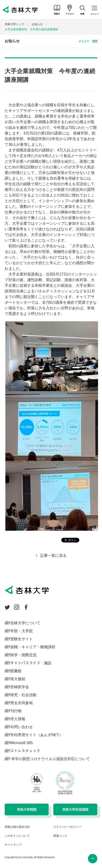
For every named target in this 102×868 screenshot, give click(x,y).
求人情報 (18, 719)
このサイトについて (17, 836)
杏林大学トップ (15, 24)
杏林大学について (25, 623)
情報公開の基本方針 (17, 827)
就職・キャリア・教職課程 (33, 647)
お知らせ (37, 24)
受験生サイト (22, 639)
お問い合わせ (22, 727)
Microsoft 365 (22, 743)
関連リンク (60, 836)
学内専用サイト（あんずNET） (36, 735)
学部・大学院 (22, 631)
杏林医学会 (20, 687)
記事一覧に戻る (53, 556)
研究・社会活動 (23, 695)
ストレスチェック (25, 751)
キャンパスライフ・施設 (31, 663)
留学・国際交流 (23, 655)
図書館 (16, 671)
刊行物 (16, 711)
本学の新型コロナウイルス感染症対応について (50, 759)
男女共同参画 (22, 703)
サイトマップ (13, 845)
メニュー (84, 41)
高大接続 (18, 679)
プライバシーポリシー (67, 827)
